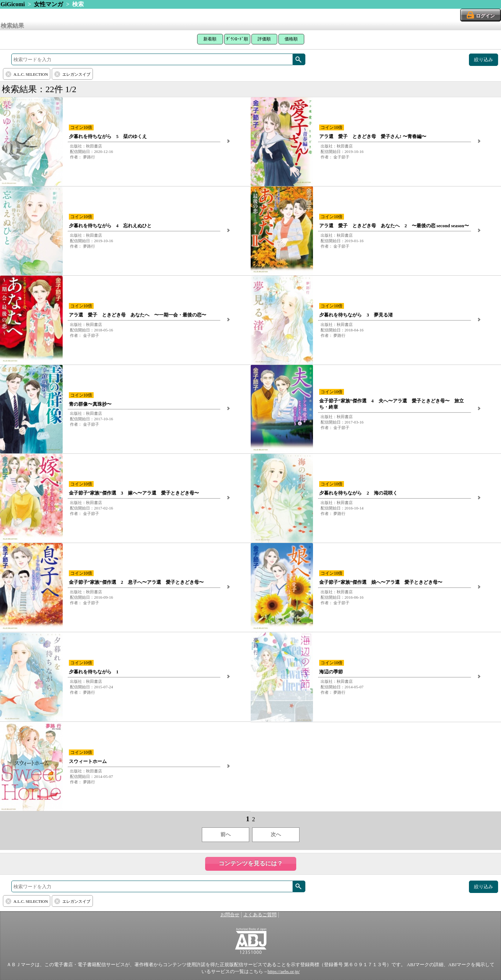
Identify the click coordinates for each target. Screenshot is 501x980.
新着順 (210, 39)
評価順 (264, 39)
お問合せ (230, 915)
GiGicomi (13, 4)
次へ (276, 835)
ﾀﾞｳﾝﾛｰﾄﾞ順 (237, 39)
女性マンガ (48, 4)
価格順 (291, 39)
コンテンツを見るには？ (251, 863)
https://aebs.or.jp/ (283, 972)
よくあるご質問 (260, 915)
